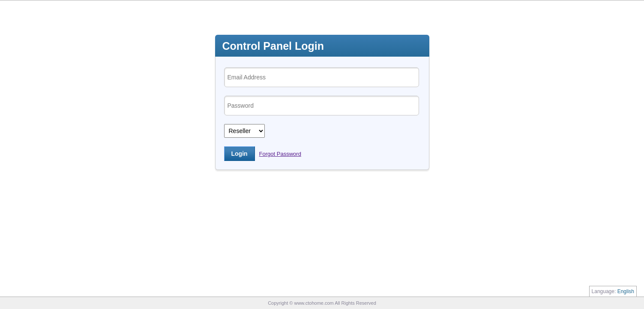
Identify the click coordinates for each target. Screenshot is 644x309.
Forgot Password (280, 154)
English (626, 291)
